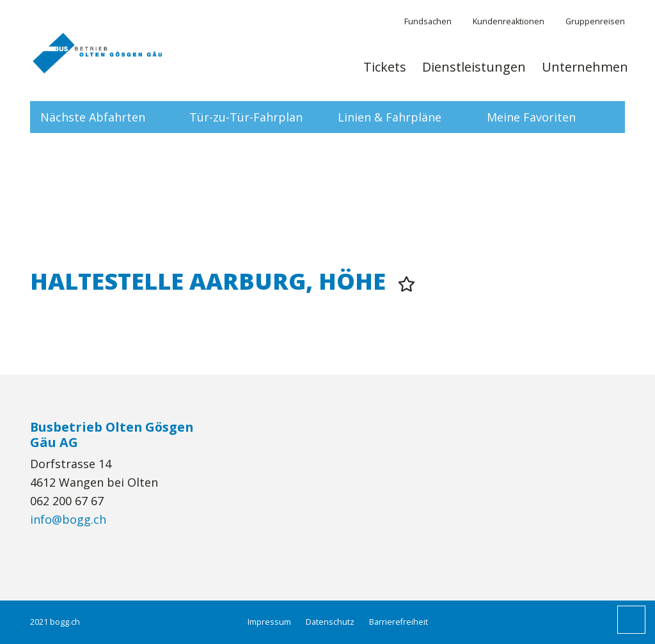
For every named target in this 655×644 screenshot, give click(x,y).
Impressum (269, 622)
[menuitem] (385, 73)
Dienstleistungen (474, 67)
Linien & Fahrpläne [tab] (390, 117)
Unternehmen (585, 67)
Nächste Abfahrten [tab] (93, 117)
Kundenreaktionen (509, 21)
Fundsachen (428, 21)
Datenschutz (330, 622)
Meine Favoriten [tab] (531, 117)
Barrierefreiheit (399, 622)
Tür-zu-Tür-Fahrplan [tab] (246, 117)
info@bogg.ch (68, 519)
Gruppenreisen (595, 21)
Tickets (385, 67)
